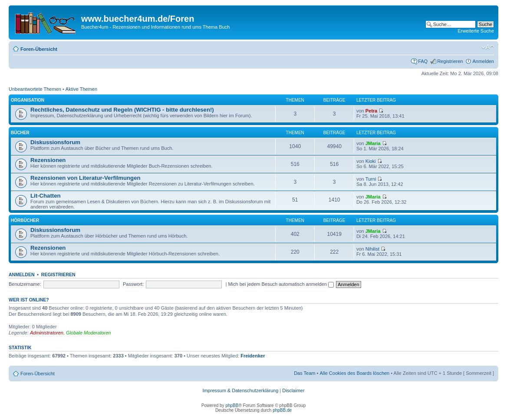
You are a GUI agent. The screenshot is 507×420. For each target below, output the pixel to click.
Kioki (371, 161)
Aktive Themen (81, 89)
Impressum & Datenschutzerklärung (240, 390)
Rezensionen (48, 160)
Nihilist (372, 249)
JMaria (373, 143)
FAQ (423, 61)
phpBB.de (282, 410)
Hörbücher (25, 220)
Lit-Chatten (46, 196)
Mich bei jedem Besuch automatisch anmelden (281, 284)
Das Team (305, 373)
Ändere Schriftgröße (488, 47)
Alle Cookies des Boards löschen (354, 373)
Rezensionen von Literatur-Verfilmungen (86, 178)
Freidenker (253, 356)
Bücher (20, 133)
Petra (372, 111)
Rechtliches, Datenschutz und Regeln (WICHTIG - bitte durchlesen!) (122, 110)
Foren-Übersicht (39, 49)
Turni (371, 179)
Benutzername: (25, 284)
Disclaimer (293, 390)
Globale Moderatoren (88, 333)
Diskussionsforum (55, 142)
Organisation (28, 100)
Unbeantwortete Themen (35, 89)
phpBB (232, 405)
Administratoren (47, 333)
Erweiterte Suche (476, 31)
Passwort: (133, 284)
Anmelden (483, 61)
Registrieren (450, 61)
